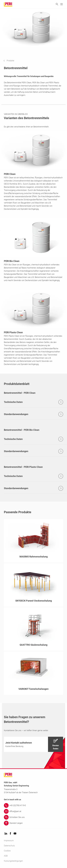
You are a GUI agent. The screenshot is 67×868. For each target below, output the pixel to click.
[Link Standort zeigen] (33, 823)
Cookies (7, 851)
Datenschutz (9, 846)
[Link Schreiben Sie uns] (33, 817)
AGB (6, 856)
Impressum (9, 841)
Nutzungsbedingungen (13, 861)
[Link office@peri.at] (33, 811)
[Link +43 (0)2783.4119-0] (33, 805)
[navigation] (11, 61)
